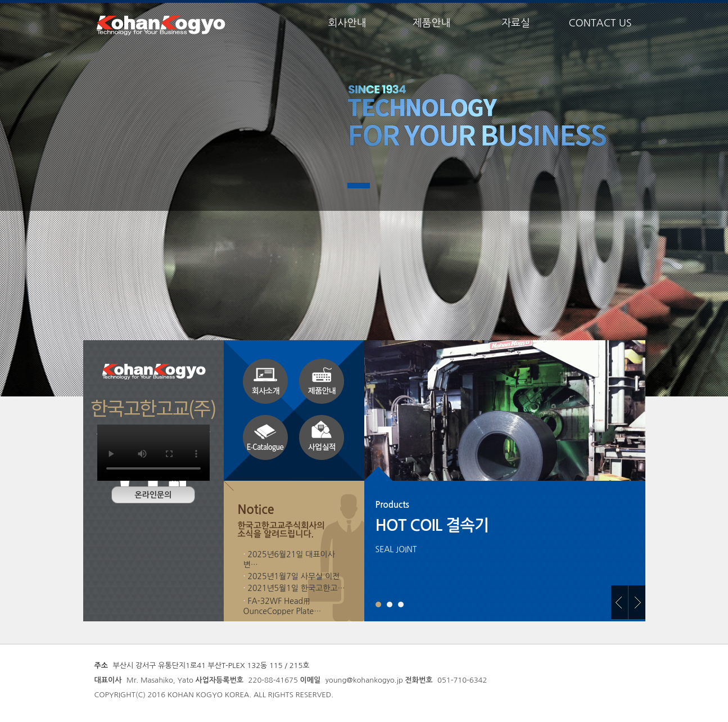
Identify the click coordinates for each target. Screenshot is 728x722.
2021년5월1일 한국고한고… (296, 588)
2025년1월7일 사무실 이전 (293, 576)
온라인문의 (153, 495)
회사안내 (347, 23)
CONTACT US (600, 23)
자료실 (516, 23)
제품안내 (432, 23)
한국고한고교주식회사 (162, 25)
